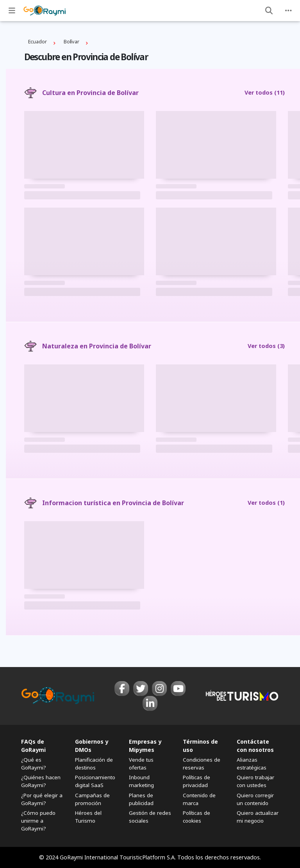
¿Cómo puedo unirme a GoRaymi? (38, 821)
